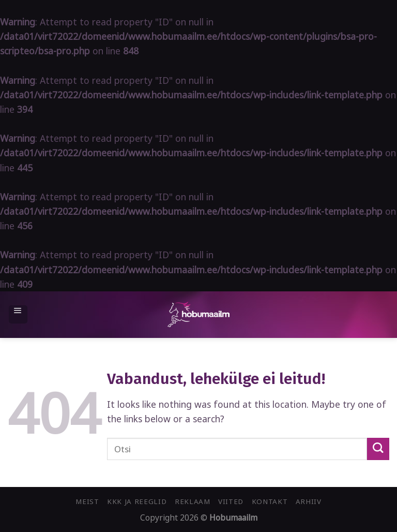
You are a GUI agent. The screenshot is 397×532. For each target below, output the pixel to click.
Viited (231, 501)
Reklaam (193, 501)
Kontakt (270, 501)
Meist (87, 501)
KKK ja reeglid (137, 501)
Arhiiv (309, 501)
